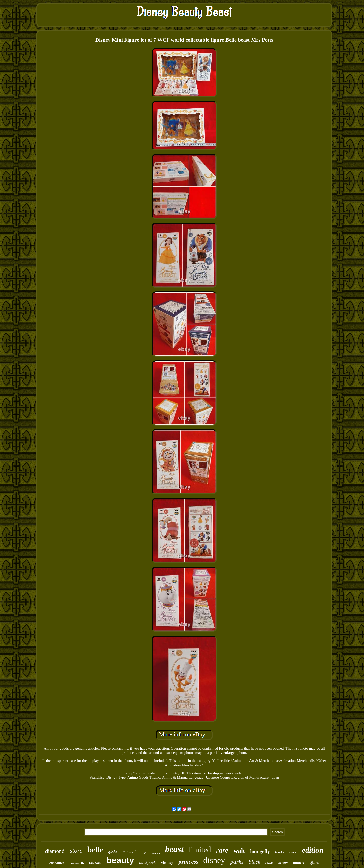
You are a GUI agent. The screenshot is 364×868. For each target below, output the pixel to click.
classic (95, 862)
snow (283, 862)
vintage (167, 863)
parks (237, 862)
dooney (156, 853)
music (293, 852)
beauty (120, 860)
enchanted (57, 863)
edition (313, 850)
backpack (148, 863)
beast (174, 849)
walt (239, 851)
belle (95, 850)
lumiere (299, 863)
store (76, 850)
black (254, 862)
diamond (55, 851)
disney (214, 860)
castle (144, 853)
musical (129, 852)
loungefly (260, 851)
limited (200, 850)
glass (314, 862)
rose (269, 862)
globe (113, 852)
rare (222, 850)
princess (188, 862)
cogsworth (77, 863)
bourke (279, 852)
